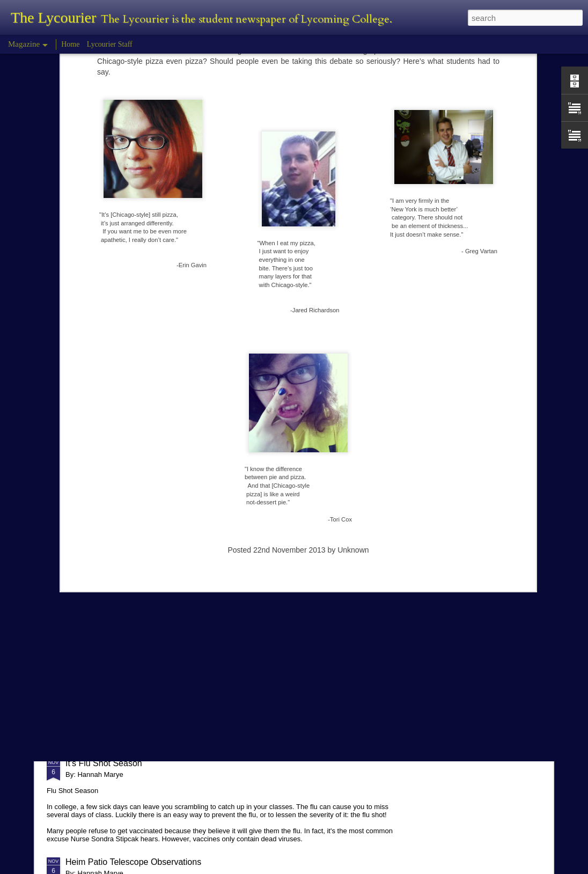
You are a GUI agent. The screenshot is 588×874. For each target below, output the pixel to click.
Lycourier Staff (110, 44)
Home (70, 44)
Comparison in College (109, 656)
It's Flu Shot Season (104, 763)
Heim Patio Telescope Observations (133, 862)
